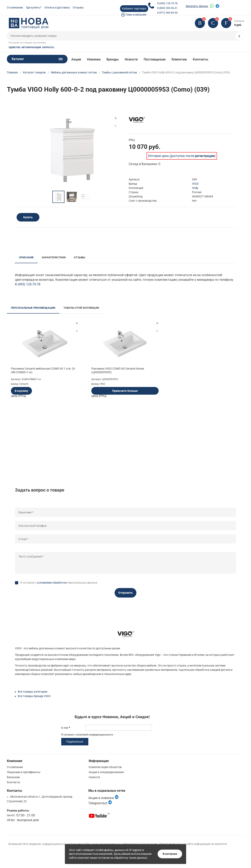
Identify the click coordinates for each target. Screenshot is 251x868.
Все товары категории (33, 692)
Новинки (94, 59)
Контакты (200, 59)
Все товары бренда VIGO (34, 696)
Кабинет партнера (134, 8)
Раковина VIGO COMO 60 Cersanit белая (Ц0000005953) (118, 370)
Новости (131, 59)
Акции (76, 59)
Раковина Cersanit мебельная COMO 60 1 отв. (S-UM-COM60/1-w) (43, 370)
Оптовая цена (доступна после (181, 156)
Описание (26, 257)
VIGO (195, 184)
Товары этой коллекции (81, 308)
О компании (15, 7)
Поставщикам (155, 59)
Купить (28, 217)
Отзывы (78, 7)
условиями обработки (52, 583)
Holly (195, 188)
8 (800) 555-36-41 (167, 8)
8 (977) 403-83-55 (167, 13)
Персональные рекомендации (33, 308)
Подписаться (75, 742)
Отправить (125, 593)
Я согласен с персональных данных (59, 583)
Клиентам (179, 59)
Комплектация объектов (105, 767)
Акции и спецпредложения (106, 772)
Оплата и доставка (57, 7)
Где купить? (34, 7)
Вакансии (13, 777)
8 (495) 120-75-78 (167, 3)
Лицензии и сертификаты (24, 772)
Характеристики (54, 257)
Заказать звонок (197, 6)
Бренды (113, 59)
